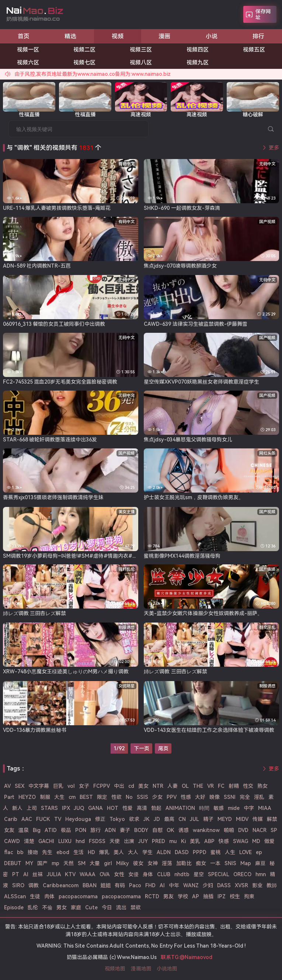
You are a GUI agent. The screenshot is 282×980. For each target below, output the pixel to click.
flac (8, 852)
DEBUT (13, 863)
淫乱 (259, 797)
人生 (230, 852)
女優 (133, 874)
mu (173, 841)
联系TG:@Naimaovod (187, 957)
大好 (200, 797)
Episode (14, 907)
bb (20, 852)
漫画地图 (141, 969)
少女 (157, 797)
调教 (34, 885)
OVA (105, 874)
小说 (212, 36)
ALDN (164, 852)
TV (58, 819)
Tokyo (117, 819)
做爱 (269, 841)
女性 (119, 874)
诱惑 (184, 830)
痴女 (201, 863)
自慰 (157, 830)
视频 (118, 36)
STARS (49, 808)
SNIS (230, 863)
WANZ (191, 885)
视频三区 (141, 50)
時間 (204, 808)
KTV (70, 874)
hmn (261, 874)
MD (256, 841)
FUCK (43, 819)
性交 (248, 786)
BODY (141, 830)
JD (157, 819)
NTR (158, 786)
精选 (70, 36)
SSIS (142, 797)
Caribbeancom (61, 885)
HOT (113, 808)
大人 (133, 852)
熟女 (262, 786)
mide (234, 808)
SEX (20, 786)
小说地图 (167, 969)
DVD (243, 830)
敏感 (219, 808)
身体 (148, 874)
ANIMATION (180, 808)
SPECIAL (219, 874)
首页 (24, 36)
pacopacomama (78, 896)
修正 (100, 819)
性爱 (128, 808)
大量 (95, 863)
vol (71, 786)
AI (162, 885)
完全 (245, 797)
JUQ (79, 808)
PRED (159, 841)
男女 (62, 907)
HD (91, 852)
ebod (63, 852)
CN (182, 819)
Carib (11, 819)
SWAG (241, 841)
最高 (169, 819)
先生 (47, 852)
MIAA (265, 808)
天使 (115, 841)
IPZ (222, 896)
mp (55, 863)
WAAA (88, 874)
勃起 (156, 808)
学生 (147, 852)
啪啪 (229, 830)
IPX (66, 808)
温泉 (24, 830)
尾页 (163, 748)
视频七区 (84, 63)
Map (246, 863)
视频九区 (198, 63)
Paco (135, 885)
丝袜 (38, 874)
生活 (79, 852)
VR (210, 786)
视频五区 (254, 50)
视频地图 (115, 969)
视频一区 (28, 50)
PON (81, 830)
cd (131, 786)
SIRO (18, 885)
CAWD (12, 841)
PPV (172, 797)
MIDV (242, 819)
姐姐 (105, 885)
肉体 (49, 896)
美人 (119, 852)
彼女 (138, 863)
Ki (183, 841)
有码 (120, 885)
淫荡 (167, 863)
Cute (91, 907)
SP (274, 830)
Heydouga (78, 819)
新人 (17, 808)
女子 (84, 786)
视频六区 (28, 63)
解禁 (272, 819)
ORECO (242, 874)
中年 (174, 885)
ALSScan (15, 896)
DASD (182, 852)
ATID (51, 830)
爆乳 (104, 852)
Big (37, 830)
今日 (107, 907)
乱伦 (33, 907)
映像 (215, 797)
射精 (234, 786)
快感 (224, 841)
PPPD (200, 852)
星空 (199, 874)
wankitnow (206, 830)
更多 (274, 148)
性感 (186, 797)
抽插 (208, 896)
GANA (95, 808)
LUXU (65, 841)
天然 (69, 863)
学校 (183, 896)
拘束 (249, 896)
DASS (224, 885)
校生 (235, 896)
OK (170, 830)
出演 (129, 841)
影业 (257, 885)
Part (9, 797)
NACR (260, 830)
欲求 (134, 819)
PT (16, 874)
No (129, 797)
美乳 (195, 841)
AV (7, 786)
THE (198, 786)
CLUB (164, 874)
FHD (150, 885)
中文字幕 (39, 786)
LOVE (246, 852)
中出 (119, 786)
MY (29, 863)
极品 (66, 830)
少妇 (208, 885)
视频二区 (84, 50)
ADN (110, 830)
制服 (45, 797)
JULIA (54, 874)
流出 (121, 907)
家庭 (76, 907)
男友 (168, 896)
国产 (42, 863)
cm (72, 797)
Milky (123, 863)
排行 (258, 36)
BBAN (90, 885)
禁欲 (136, 907)
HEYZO (27, 797)
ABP (209, 841)
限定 (102, 797)
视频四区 (198, 50)
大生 (59, 797)
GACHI (46, 841)
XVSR (241, 885)
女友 (9, 830)
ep (259, 852)
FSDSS (97, 841)
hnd (80, 841)
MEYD (225, 819)
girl (108, 863)
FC (221, 786)
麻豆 (260, 863)
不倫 (47, 907)
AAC (27, 819)
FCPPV (102, 786)
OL (185, 786)
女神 (153, 863)
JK (147, 819)
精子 (208, 819)
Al (26, 874)
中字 (249, 808)
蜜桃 (216, 852)
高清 (142, 808)
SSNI (230, 797)
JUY (143, 841)
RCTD (152, 896)
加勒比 (184, 863)
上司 (32, 808)
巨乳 (58, 786)
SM (82, 863)
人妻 (173, 786)
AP (196, 896)
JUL (194, 819)
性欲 (116, 797)
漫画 (164, 36)
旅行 (95, 830)
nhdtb (182, 874)
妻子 (125, 830)
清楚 (29, 841)
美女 (143, 786)
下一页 (142, 748)
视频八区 (141, 63)
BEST (86, 797)
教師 (272, 885)
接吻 (33, 852)
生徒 (35, 896)
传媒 (258, 819)
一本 (215, 863)
